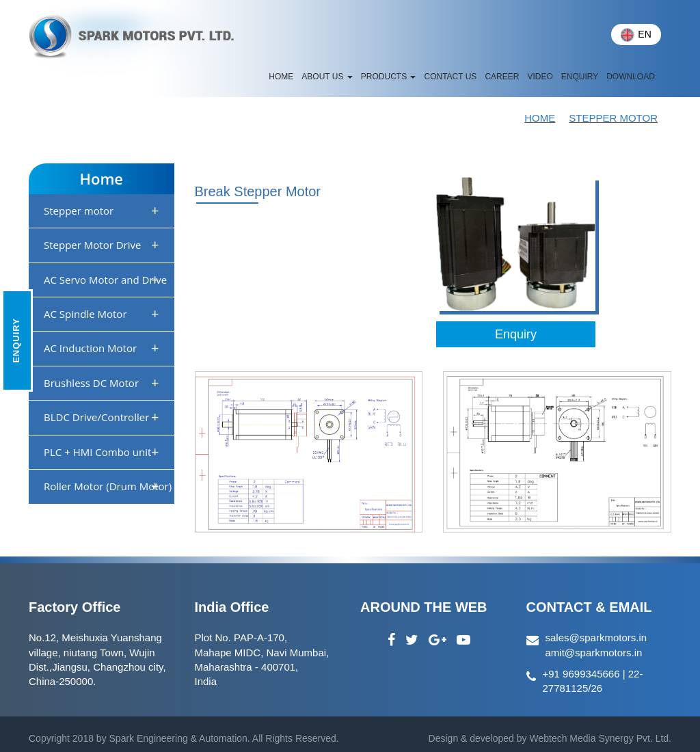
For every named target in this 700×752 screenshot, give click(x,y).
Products (389, 77)
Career (502, 77)
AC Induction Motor (102, 348)
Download (631, 77)
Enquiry (580, 77)
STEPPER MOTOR (613, 118)
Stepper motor (102, 210)
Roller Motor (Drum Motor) (108, 486)
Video (540, 77)
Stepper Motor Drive (102, 244)
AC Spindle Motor (102, 313)
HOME (281, 77)
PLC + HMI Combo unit (102, 452)
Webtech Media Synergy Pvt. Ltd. (599, 738)
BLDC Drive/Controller (102, 417)
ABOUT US (327, 77)
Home (540, 118)
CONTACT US (450, 77)
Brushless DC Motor (102, 382)
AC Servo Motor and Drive (105, 279)
